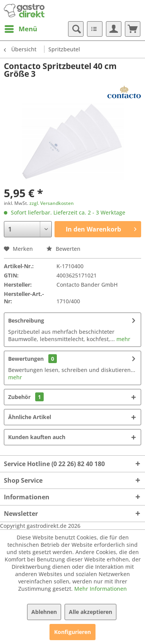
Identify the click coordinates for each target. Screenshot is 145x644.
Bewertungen (26, 359)
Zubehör (26, 397)
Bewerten (63, 249)
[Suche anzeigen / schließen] (76, 29)
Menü (21, 28)
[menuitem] (20, 29)
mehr (123, 339)
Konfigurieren (72, 632)
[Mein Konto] (114, 29)
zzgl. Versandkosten (52, 203)
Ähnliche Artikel (30, 417)
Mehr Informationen (101, 589)
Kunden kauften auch (37, 437)
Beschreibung (26, 320)
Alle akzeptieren (90, 612)
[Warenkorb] (133, 29)
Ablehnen (44, 612)
